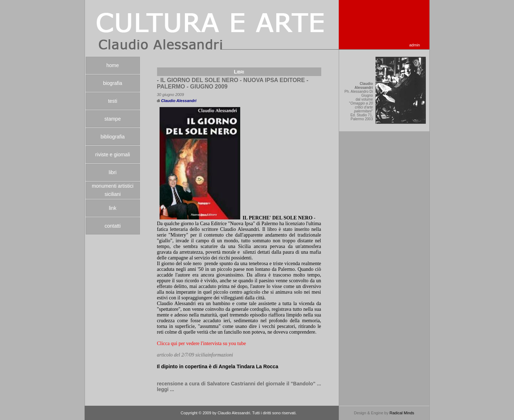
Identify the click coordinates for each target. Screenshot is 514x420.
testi (113, 101)
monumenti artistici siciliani (113, 190)
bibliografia (113, 137)
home (113, 65)
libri (113, 172)
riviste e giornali (113, 155)
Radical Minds (402, 413)
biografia (113, 83)
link (113, 208)
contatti (113, 226)
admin (415, 45)
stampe (113, 119)
